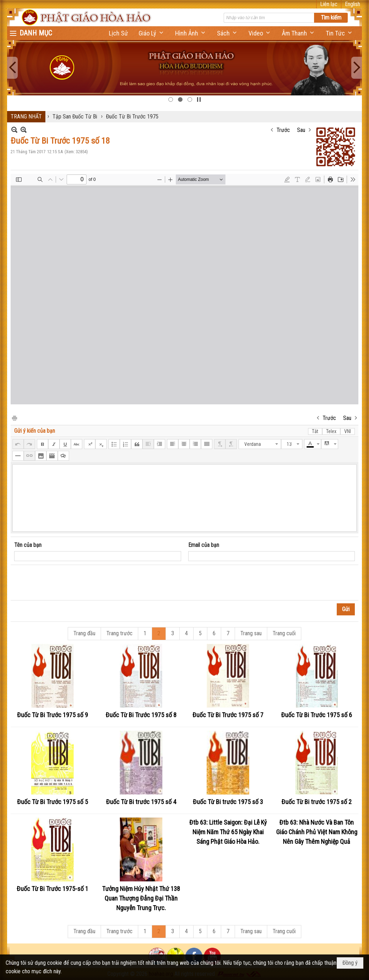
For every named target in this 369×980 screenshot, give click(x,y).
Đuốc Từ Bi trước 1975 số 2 (317, 802)
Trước (283, 130)
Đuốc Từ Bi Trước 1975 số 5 (52, 802)
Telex (331, 431)
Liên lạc (329, 4)
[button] (152, 33)
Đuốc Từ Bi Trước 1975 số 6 (317, 715)
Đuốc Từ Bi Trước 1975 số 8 (141, 715)
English (353, 4)
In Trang (14, 418)
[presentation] (68, 583)
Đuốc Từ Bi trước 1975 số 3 (228, 802)
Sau (301, 130)
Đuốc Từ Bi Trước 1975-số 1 (52, 889)
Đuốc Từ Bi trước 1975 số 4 (141, 802)
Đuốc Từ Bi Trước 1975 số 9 (52, 715)
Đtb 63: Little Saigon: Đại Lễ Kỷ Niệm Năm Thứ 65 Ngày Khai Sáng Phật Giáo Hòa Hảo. (228, 832)
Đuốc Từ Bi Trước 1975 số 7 (228, 715)
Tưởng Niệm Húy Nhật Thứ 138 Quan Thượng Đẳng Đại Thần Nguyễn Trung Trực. (141, 898)
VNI (348, 431)
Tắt (315, 431)
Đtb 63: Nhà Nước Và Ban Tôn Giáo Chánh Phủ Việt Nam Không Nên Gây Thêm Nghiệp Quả (317, 832)
